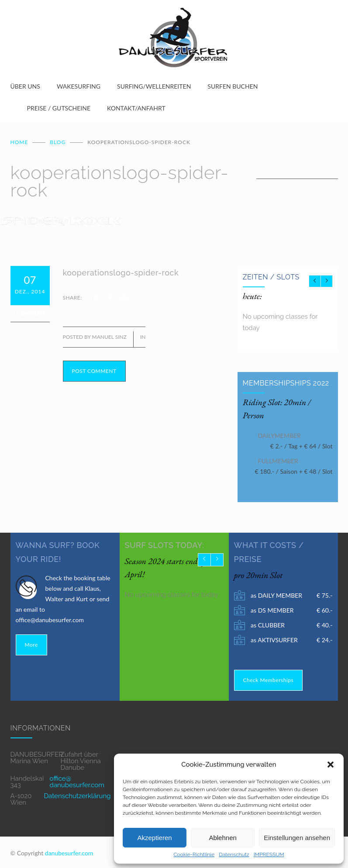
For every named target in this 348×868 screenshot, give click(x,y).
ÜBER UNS (25, 86)
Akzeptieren (154, 838)
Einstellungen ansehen (297, 838)
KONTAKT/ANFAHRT (136, 108)
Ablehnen (222, 838)
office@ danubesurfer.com (77, 778)
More (31, 641)
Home (19, 139)
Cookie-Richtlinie (194, 854)
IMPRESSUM (269, 854)
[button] (331, 765)
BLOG (58, 139)
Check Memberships (269, 677)
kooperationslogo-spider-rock (121, 269)
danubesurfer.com (69, 849)
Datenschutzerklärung (77, 792)
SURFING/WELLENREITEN (154, 86)
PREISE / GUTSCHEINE (59, 108)
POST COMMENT (94, 367)
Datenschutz (234, 854)
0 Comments (30, 310)
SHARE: (72, 294)
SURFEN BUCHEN (233, 86)
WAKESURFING (79, 86)
